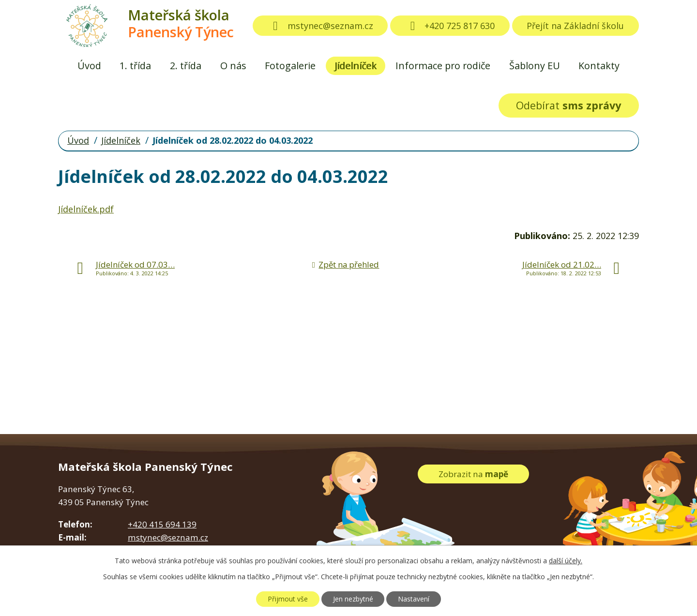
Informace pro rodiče (443, 66)
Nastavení (414, 599)
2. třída (186, 66)
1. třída (135, 66)
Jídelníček (356, 66)
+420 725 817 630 (450, 26)
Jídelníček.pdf (86, 209)
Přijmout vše (288, 599)
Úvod (89, 66)
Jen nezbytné (353, 599)
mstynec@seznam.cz (320, 26)
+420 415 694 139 (162, 524)
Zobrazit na (473, 474)
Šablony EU (535, 66)
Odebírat (568, 105)
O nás (233, 66)
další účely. (566, 561)
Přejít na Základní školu (575, 26)
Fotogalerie (290, 66)
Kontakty (599, 66)
